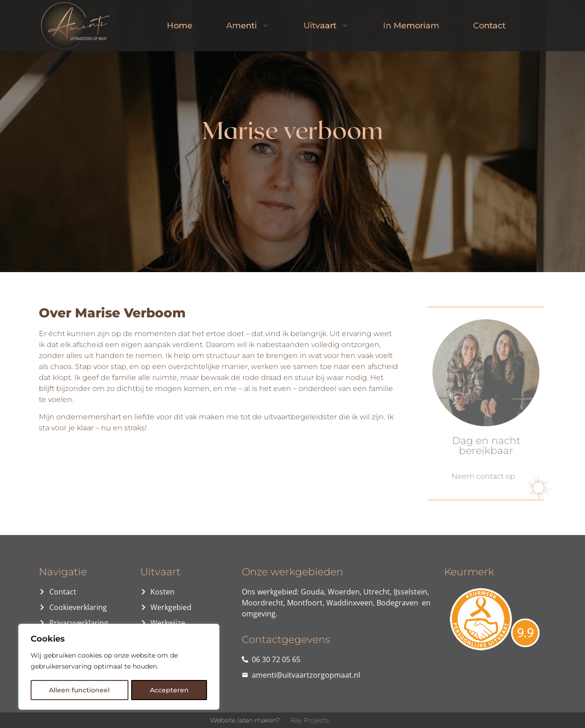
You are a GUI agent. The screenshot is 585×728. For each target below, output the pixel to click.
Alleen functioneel (79, 690)
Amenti (248, 26)
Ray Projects (310, 720)
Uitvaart (326, 26)
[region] (119, 667)
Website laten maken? (245, 720)
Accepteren (169, 690)
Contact (489, 26)
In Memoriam (411, 26)
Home (180, 26)
